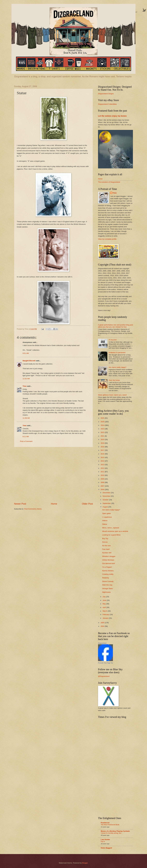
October (106, 500)
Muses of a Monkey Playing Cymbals (115, 831)
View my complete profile (107, 239)
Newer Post (20, 504)
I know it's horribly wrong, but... (112, 833)
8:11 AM (26, 437)
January (106, 618)
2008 (103, 482)
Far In (103, 842)
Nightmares (106, 592)
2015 (103, 457)
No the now (106, 546)
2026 (103, 418)
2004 (103, 626)
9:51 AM (26, 353)
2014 (103, 461)
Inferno (105, 521)
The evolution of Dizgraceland (109, 182)
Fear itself (106, 549)
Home (54, 504)
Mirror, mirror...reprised (111, 528)
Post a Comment (26, 441)
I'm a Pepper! (107, 567)
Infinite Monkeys (108, 560)
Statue (105, 524)
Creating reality (108, 574)
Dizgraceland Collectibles (107, 104)
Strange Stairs (107, 589)
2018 (103, 447)
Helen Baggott (106, 848)
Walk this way (107, 585)
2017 (103, 450)
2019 (103, 443)
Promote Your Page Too (106, 663)
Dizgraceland (102, 643)
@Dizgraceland (104, 676)
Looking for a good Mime (111, 535)
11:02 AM (26, 379)
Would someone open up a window (115, 531)
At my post (113, 340)
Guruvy (105, 542)
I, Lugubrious (107, 517)
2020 (103, 439)
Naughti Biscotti (29, 361)
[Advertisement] (36, 475)
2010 (103, 475)
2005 (103, 623)
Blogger (85, 863)
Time (25, 386)
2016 (103, 454)
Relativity (106, 578)
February (106, 614)
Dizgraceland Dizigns (106, 94)
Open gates (107, 513)
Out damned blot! (109, 563)
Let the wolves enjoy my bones (112, 116)
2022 (103, 432)
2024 (103, 425)
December (107, 493)
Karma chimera (108, 571)
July (104, 597)
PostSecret (105, 823)
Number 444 (107, 553)
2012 (103, 468)
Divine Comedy (108, 581)
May (104, 604)
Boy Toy (105, 538)
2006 (103, 490)
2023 (103, 429)
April (104, 607)
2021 (103, 436)
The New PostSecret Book (110, 825)
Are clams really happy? (117, 367)
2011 (103, 472)
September (107, 503)
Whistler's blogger (109, 556)
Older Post (87, 504)
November (107, 496)
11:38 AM (26, 418)
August (105, 507)
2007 (103, 486)
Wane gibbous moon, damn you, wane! (112, 395)
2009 (103, 479)
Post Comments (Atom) (33, 509)
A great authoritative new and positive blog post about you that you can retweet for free (115, 326)
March (105, 611)
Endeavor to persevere (117, 353)
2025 (103, 422)
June (105, 600)
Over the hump (114, 380)
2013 (103, 465)
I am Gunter (105, 840)
